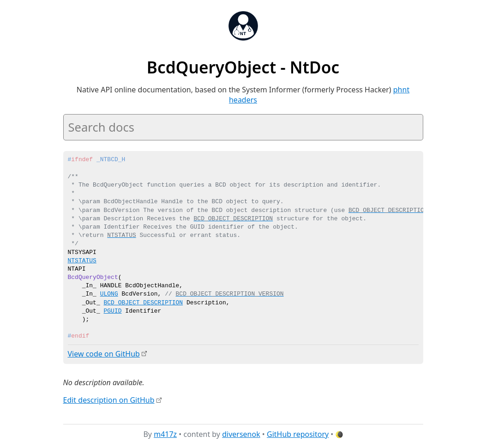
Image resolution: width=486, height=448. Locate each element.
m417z (165, 434)
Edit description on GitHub (109, 400)
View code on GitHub (104, 354)
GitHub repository (298, 434)
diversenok (241, 434)
